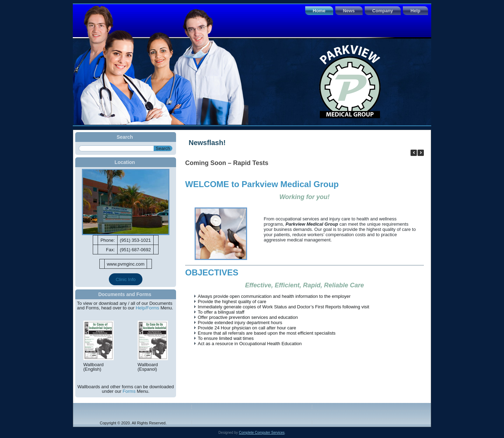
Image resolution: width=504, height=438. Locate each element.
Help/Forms (148, 308)
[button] (421, 153)
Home (319, 11)
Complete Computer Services (262, 433)
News (349, 11)
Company (383, 11)
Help (415, 11)
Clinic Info (125, 279)
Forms (129, 391)
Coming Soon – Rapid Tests (227, 163)
